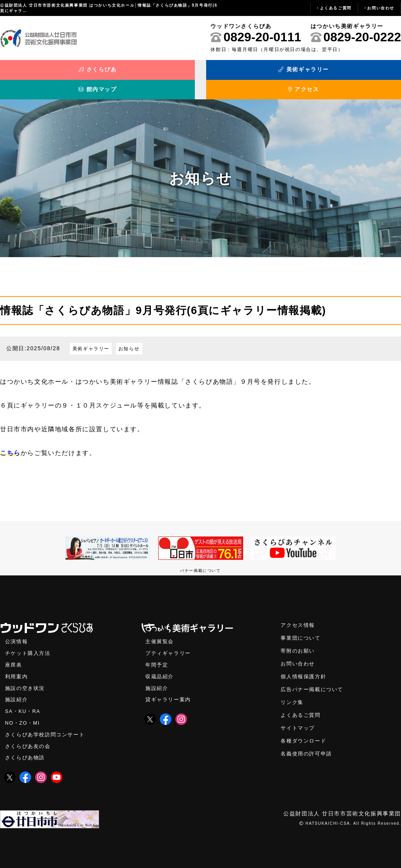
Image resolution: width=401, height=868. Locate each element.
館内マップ (251, 73)
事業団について (302, 627)
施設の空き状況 (26, 678)
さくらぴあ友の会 (29, 738)
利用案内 (17, 667)
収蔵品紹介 (161, 667)
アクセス (351, 73)
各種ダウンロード (305, 733)
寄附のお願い (299, 640)
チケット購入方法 (29, 643)
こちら (10, 441)
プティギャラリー (170, 643)
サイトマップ (299, 720)
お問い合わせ (381, 8)
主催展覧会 (161, 631)
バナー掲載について (200, 559)
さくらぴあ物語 (26, 751)
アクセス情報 (299, 614)
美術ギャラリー (150, 73)
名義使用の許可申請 (308, 746)
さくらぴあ (50, 73)
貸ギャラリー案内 (170, 691)
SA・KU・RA (24, 703)
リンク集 (293, 693)
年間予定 (157, 655)
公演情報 (17, 631)
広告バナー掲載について (314, 680)
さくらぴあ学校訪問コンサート (48, 727)
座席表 (14, 655)
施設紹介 (17, 691)
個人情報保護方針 (305, 667)
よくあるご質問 (336, 8)
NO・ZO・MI (24, 715)
